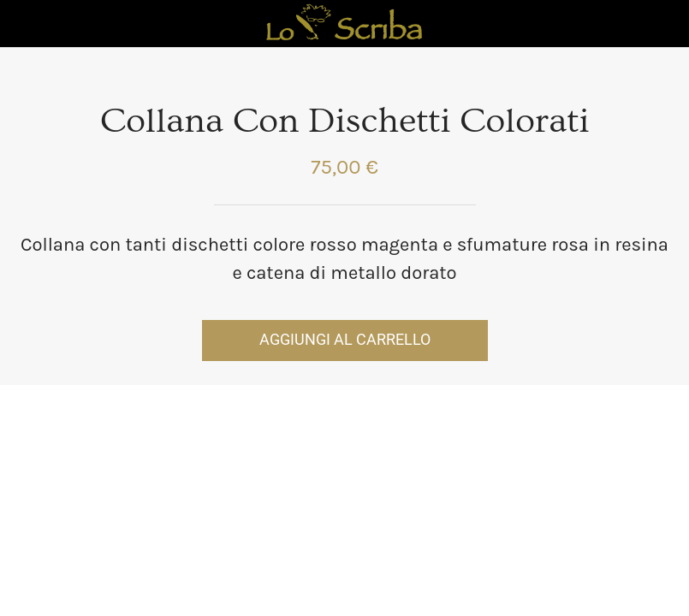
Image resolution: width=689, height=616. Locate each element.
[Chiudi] (24, 24)
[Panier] (665, 24)
